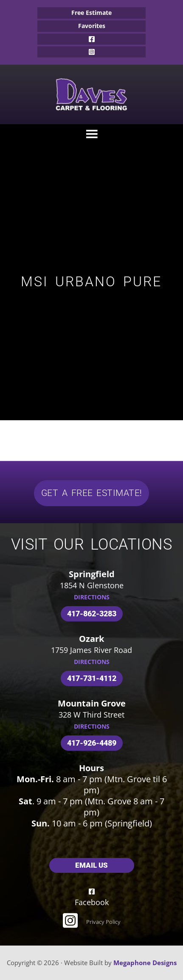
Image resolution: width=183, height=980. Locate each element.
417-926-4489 (92, 743)
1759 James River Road (91, 650)
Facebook (92, 39)
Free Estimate (91, 13)
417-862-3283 (92, 614)
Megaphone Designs (145, 963)
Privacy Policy (103, 922)
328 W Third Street (91, 715)
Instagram (92, 52)
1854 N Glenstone (92, 585)
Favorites (92, 26)
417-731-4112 (92, 678)
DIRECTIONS (92, 597)
